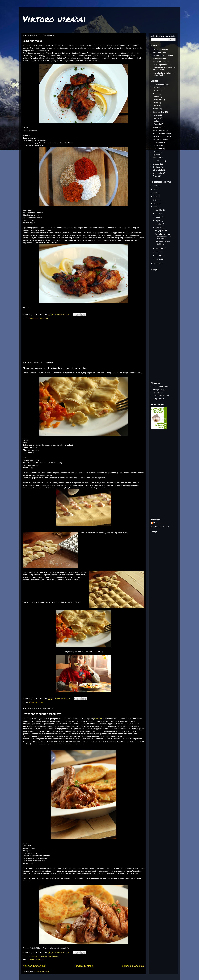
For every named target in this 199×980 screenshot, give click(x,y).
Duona (155, 90)
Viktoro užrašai (54, 19)
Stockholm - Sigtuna (161, 62)
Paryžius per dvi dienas (162, 65)
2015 (156, 196)
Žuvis (41, 702)
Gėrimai (156, 97)
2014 (156, 200)
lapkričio (159, 210)
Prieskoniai (157, 146)
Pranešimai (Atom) (41, 971)
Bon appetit (157, 393)
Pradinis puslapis (84, 966)
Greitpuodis (157, 100)
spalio (158, 213)
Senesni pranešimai (133, 966)
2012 (156, 207)
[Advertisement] (84, 341)
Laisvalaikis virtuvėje (161, 396)
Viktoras (157, 523)
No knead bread (159, 139)
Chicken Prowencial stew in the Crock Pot (53, 948)
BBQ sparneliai (33, 41)
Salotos (156, 158)
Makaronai (33, 702)
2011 (156, 263)
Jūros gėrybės (159, 112)
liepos (158, 221)
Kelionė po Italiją (159, 52)
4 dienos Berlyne (160, 59)
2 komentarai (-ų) (62, 314)
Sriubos (156, 164)
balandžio (160, 248)
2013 (156, 203)
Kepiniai (156, 118)
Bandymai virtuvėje (160, 49)
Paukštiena (33, 318)
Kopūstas (157, 121)
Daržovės (157, 87)
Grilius (155, 106)
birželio (159, 224)
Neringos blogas (159, 390)
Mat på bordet (158, 399)
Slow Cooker (53, 956)
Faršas (156, 93)
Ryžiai (155, 155)
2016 (156, 193)
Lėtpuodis (33, 956)
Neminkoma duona (160, 136)
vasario (159, 255)
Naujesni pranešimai (34, 966)
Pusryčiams (157, 149)
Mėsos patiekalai (160, 130)
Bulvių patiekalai (159, 84)
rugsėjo (159, 217)
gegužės (159, 227)
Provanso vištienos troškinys (42, 714)
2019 (156, 186)
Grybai (155, 103)
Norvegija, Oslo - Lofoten (163, 55)
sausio (158, 259)
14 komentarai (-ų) (62, 698)
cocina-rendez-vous (161, 387)
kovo (158, 252)
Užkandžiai (43, 318)
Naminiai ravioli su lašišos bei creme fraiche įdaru (56, 368)
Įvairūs (155, 109)
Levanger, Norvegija (36, 959)
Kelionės (156, 115)
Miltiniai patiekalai (160, 133)
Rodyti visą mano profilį (160, 527)
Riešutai (156, 152)
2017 (156, 189)
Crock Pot (98, 719)
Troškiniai (157, 167)
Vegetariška (158, 173)
